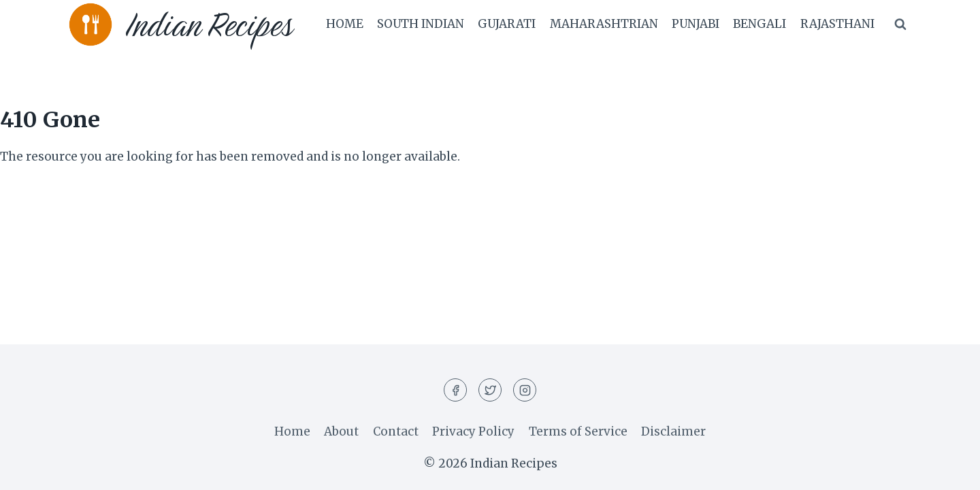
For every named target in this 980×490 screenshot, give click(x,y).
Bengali (759, 24)
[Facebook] (455, 390)
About (341, 431)
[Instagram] (525, 390)
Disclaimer (673, 431)
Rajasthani (837, 24)
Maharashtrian (604, 24)
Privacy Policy (473, 431)
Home (345, 24)
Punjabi (696, 24)
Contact (396, 431)
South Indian (421, 24)
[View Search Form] (900, 24)
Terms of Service (578, 431)
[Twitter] (490, 390)
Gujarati (507, 24)
